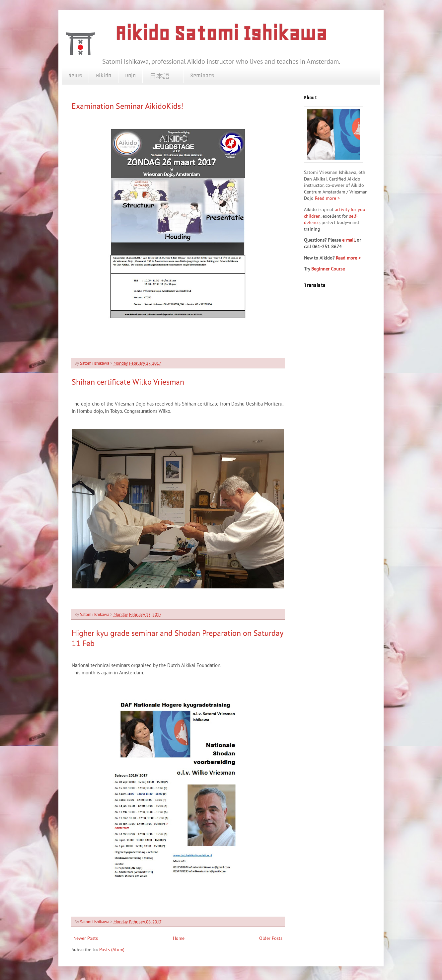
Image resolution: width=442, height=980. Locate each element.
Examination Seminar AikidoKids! (127, 106)
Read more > (327, 198)
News (75, 75)
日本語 (163, 76)
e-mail (348, 240)
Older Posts (271, 938)
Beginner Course (328, 269)
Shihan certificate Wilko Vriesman (128, 382)
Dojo (130, 75)
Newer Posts (86, 938)
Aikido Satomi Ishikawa (221, 33)
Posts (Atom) (112, 949)
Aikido (104, 75)
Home (179, 938)
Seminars (202, 75)
